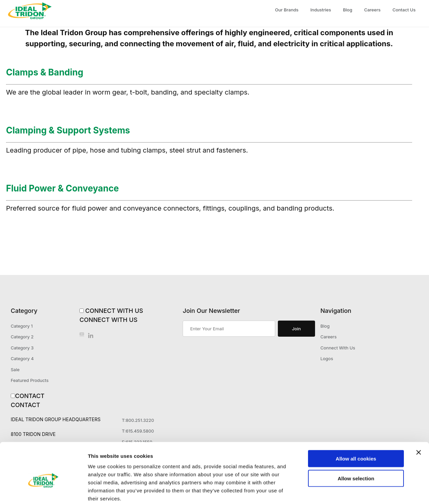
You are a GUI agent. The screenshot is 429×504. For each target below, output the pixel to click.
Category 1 (22, 326)
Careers (372, 10)
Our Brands (287, 10)
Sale (15, 370)
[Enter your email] (229, 329)
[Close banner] (419, 417)
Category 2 (22, 337)
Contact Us (404, 10)
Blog (348, 10)
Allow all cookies (356, 424)
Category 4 (22, 358)
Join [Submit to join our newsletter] (296, 329)
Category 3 (22, 348)
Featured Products (30, 380)
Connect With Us (114, 311)
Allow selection (356, 443)
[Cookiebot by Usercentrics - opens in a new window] (43, 491)
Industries (321, 10)
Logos (327, 358)
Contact (30, 396)
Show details (352, 491)
